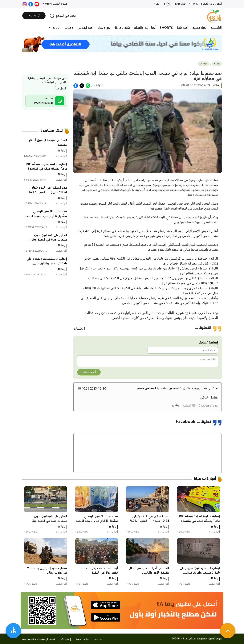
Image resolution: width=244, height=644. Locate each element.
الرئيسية (216, 28)
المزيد (56, 28)
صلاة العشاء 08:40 (56, 4)
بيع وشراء (104, 28)
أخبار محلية (199, 28)
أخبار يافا (183, 28)
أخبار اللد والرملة (145, 28)
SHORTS (166, 28)
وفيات (69, 28)
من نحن (98, 639)
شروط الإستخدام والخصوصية (39, 639)
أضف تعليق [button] (89, 372)
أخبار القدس (85, 28)
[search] (63, 16)
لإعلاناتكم (66, 639)
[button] (190, 406)
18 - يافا (162, 4)
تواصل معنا (83, 639)
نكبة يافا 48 (122, 28)
